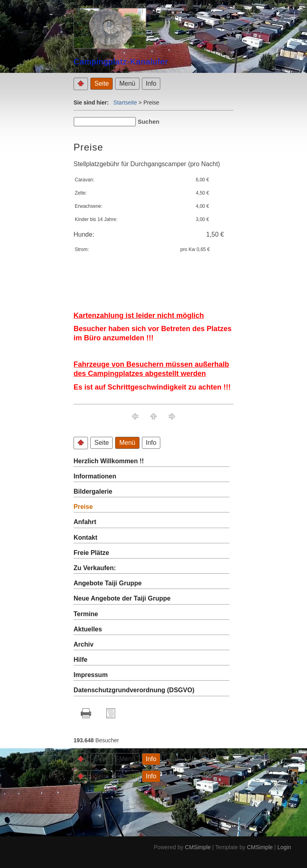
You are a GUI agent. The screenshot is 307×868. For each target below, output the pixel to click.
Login (284, 847)
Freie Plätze (91, 553)
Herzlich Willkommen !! (109, 461)
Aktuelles (88, 629)
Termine (86, 614)
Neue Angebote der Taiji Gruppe (122, 598)
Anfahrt (85, 522)
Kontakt (86, 537)
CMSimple (198, 847)
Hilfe (81, 660)
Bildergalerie (93, 491)
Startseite (125, 102)
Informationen (95, 476)
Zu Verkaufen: (95, 568)
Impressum (91, 675)
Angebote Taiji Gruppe (108, 583)
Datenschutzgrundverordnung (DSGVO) (134, 690)
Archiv (84, 644)
